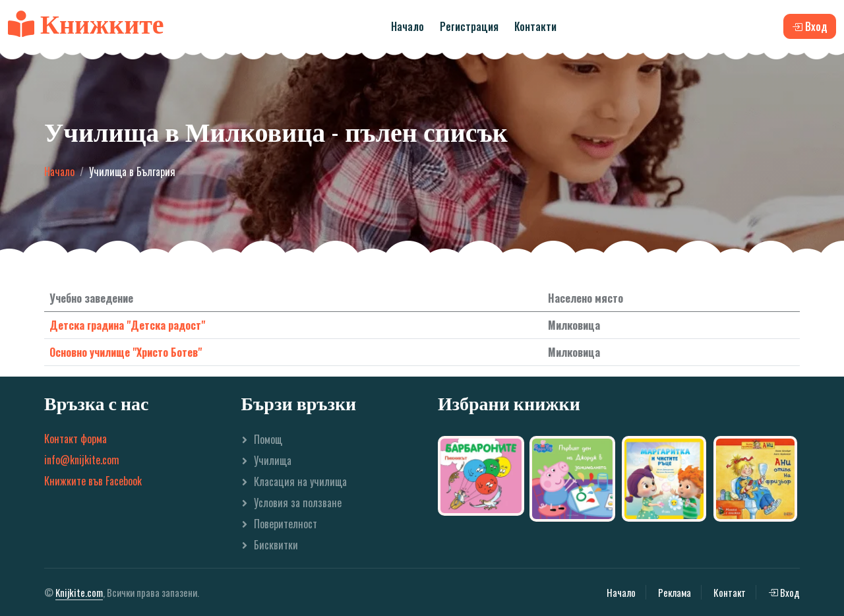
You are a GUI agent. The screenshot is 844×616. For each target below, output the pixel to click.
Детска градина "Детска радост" (127, 325)
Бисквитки (276, 545)
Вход (784, 592)
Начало (407, 26)
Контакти (535, 26)
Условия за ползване (298, 503)
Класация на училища (300, 481)
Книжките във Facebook (93, 481)
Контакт (730, 592)
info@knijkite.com (82, 460)
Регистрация (469, 26)
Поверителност (286, 524)
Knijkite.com (79, 592)
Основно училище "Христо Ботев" (126, 352)
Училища (273, 460)
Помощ (268, 439)
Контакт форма (75, 439)
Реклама (675, 592)
